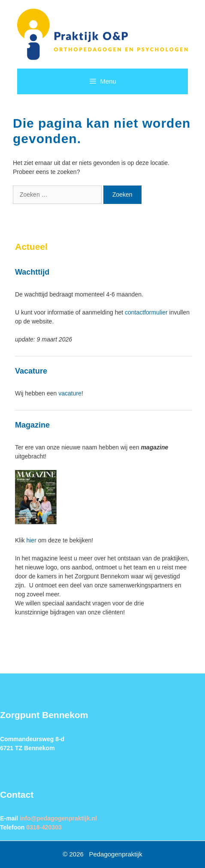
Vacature (31, 371)
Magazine (32, 425)
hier (31, 540)
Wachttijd (32, 272)
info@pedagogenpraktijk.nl (58, 818)
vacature (70, 393)
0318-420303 (44, 827)
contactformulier (146, 312)
